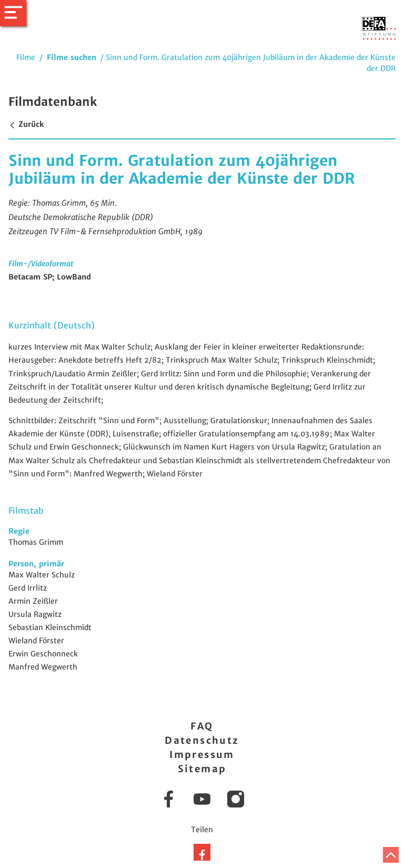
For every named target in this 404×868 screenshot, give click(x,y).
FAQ (202, 726)
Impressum (202, 755)
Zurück (26, 124)
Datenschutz (202, 740)
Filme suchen (72, 57)
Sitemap (202, 769)
